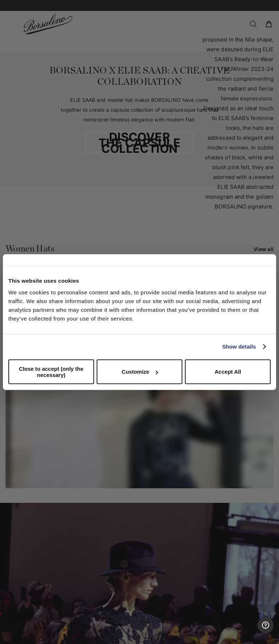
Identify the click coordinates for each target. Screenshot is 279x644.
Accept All (228, 372)
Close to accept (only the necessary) (51, 371)
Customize (140, 372)
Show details (239, 347)
